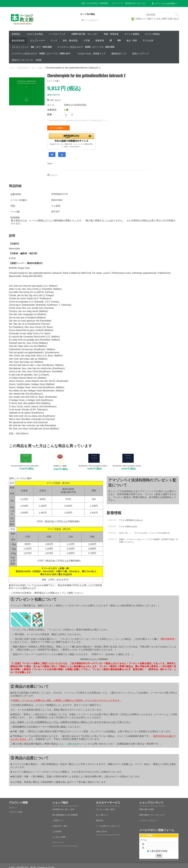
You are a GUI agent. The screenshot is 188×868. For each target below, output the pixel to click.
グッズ (54, 40)
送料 (149, 19)
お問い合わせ (174, 19)
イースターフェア (57, 34)
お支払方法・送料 (60, 825)
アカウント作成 (15, 811)
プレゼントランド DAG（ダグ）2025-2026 (32, 47)
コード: (51, 105)
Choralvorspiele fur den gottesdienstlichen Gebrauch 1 (26, 465)
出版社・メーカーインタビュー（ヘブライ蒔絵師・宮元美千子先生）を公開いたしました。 (148, 539)
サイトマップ (118, 3)
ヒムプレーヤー (38, 40)
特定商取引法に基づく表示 (63, 808)
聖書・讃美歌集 (111, 34)
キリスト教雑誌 (152, 34)
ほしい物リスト (102, 814)
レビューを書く (54, 81)
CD (111, 40)
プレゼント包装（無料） (106, 808)
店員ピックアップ (141, 54)
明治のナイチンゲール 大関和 (27, 60)
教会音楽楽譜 (18, 40)
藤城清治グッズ (119, 54)
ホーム (12, 68)
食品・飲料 (132, 40)
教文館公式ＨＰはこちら (135, 3)
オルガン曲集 (37, 68)
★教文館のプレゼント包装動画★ (94, 658)
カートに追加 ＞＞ (58, 128)
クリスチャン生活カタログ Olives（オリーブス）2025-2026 (86, 47)
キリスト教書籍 (132, 34)
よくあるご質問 (160, 19)
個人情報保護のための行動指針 (65, 814)
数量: (50, 114)
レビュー (54, 174)
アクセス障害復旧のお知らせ (131, 519)
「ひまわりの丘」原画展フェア (91, 54)
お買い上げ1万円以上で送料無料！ (95, 3)
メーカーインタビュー (148, 819)
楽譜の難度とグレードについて (152, 814)
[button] (71, 137)
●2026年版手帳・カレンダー (85, 34)
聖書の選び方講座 (147, 808)
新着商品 (16, 34)
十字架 (87, 40)
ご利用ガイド (139, 19)
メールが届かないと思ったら (108, 825)
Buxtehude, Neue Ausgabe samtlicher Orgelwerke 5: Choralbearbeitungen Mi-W (94, 465)
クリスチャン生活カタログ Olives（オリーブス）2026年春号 (41, 54)
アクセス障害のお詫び (128, 525)
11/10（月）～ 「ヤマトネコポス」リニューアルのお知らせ (144, 532)
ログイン (13, 806)
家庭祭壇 (100, 40)
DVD (119, 40)
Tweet (50, 162)
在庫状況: (52, 110)
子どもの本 (148, 40)
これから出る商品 (34, 34)
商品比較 (100, 819)
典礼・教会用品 (70, 40)
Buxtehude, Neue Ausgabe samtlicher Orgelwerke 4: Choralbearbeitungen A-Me (128, 465)
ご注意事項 (57, 830)
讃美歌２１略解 (60, 465)
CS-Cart (51, 866)
